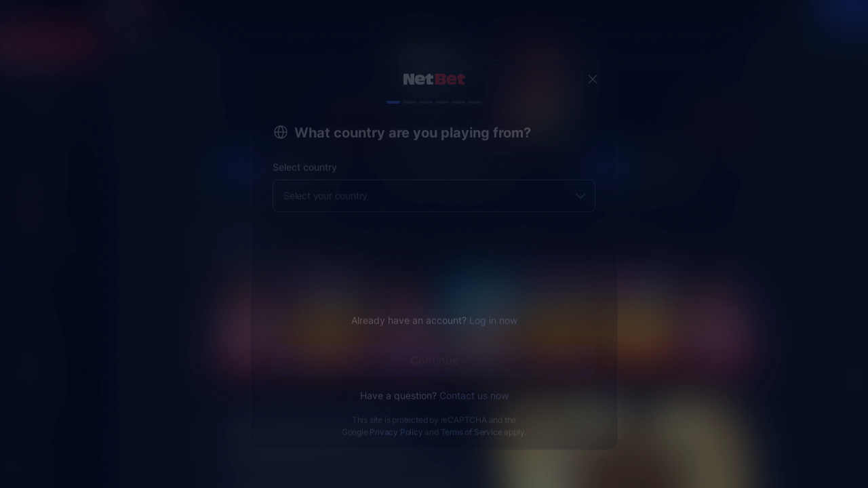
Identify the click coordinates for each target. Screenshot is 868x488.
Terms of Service (472, 421)
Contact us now (474, 385)
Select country (305, 156)
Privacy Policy (396, 421)
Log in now (493, 309)
